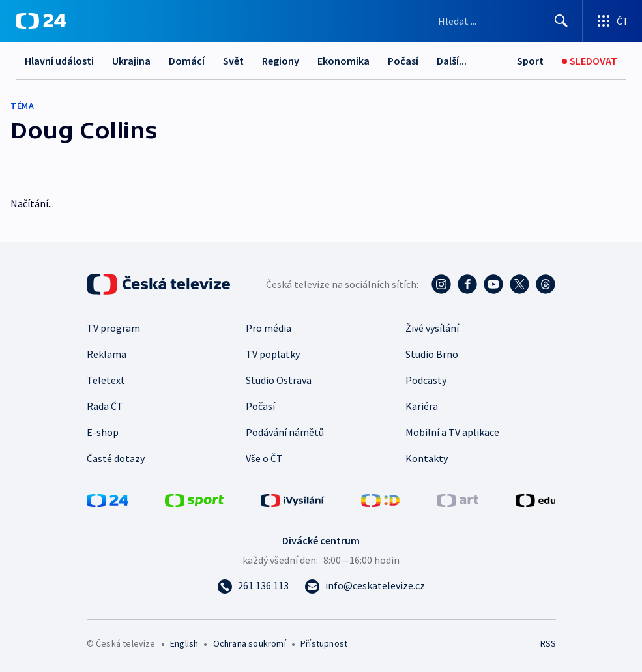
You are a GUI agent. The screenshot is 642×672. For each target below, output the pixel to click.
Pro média (269, 328)
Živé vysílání (432, 328)
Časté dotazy (116, 458)
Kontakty (427, 458)
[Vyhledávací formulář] (504, 21)
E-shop (103, 432)
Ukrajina (131, 61)
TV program (113, 328)
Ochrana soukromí (250, 643)
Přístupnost (324, 643)
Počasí (403, 61)
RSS (548, 643)
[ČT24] (41, 21)
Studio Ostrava (279, 380)
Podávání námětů (285, 432)
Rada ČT (105, 406)
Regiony (281, 61)
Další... (452, 61)
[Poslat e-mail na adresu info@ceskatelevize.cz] (365, 585)
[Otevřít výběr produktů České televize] (612, 21)
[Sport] (530, 61)
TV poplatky (273, 354)
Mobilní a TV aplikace (452, 432)
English (184, 643)
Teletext (106, 380)
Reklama (107, 354)
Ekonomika (343, 61)
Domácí (187, 61)
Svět (233, 61)
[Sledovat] (590, 61)
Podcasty (426, 380)
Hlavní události (59, 61)
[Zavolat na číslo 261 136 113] (253, 585)
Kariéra (422, 406)
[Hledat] (561, 21)
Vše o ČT (264, 458)
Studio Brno (432, 354)
